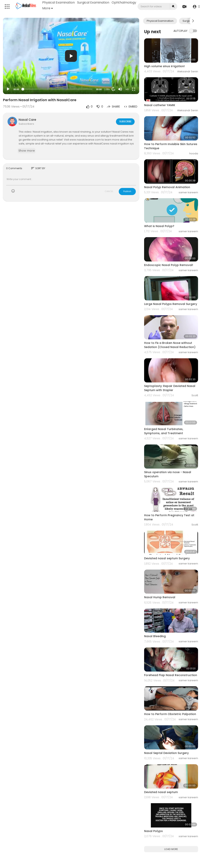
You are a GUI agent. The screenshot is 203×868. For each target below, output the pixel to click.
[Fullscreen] (134, 89)
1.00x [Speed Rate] (107, 89)
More (75, 8)
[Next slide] (193, 21)
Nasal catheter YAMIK (160, 105)
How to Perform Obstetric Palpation (170, 714)
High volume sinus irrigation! (164, 66)
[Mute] (120, 89)
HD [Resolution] (127, 89)
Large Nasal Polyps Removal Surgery (171, 304)
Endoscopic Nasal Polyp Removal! (169, 265)
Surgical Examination (93, 2)
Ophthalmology (55, 8)
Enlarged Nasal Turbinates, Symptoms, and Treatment (164, 431)
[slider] (58, 89)
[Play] (8, 89)
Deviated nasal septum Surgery (167, 558)
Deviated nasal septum (161, 792)
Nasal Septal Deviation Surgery (166, 753)
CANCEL (109, 191)
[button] (196, 7)
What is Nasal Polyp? (159, 226)
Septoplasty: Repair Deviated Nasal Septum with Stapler (170, 388)
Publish (127, 191)
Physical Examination (59, 2)
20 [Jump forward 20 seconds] (113, 89)
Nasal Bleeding (155, 636)
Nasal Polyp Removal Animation (167, 187)
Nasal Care (27, 120)
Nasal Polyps (153, 831)
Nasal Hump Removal (160, 597)
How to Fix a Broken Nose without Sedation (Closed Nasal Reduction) (170, 345)
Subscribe (125, 121)
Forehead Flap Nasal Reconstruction (171, 675)
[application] (71, 56)
